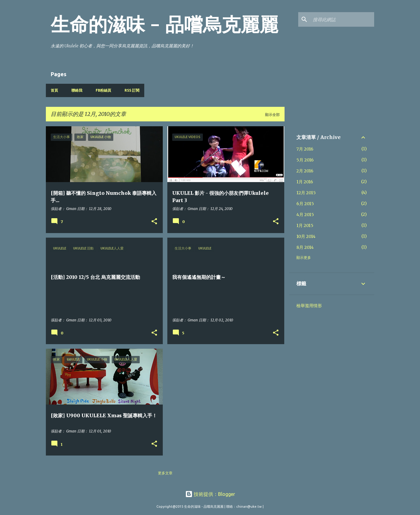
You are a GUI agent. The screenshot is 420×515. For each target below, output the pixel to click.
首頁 (54, 90)
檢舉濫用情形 (309, 306)
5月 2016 (305, 160)
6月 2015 (305, 204)
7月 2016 (305, 149)
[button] (154, 222)
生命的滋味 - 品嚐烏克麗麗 (164, 25)
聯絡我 (77, 90)
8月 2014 (305, 247)
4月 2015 (305, 215)
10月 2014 (306, 236)
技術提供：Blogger (210, 494)
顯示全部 (272, 115)
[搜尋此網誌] (342, 19)
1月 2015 (305, 225)
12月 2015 (306, 193)
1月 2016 (305, 182)
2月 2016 (305, 171)
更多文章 (165, 473)
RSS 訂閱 (132, 90)
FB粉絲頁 (103, 90)
